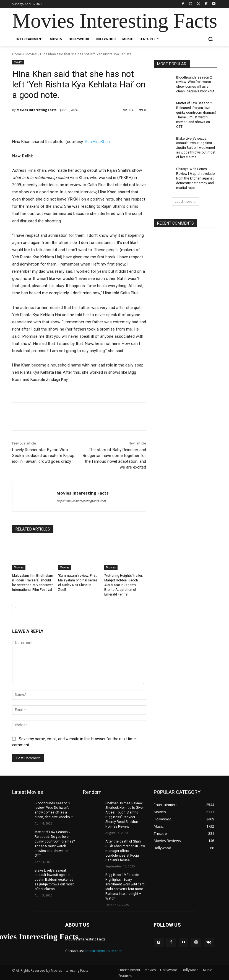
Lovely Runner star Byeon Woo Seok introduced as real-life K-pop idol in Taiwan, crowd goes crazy (43, 456)
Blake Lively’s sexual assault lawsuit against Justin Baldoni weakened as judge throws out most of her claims (196, 147)
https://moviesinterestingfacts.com (81, 501)
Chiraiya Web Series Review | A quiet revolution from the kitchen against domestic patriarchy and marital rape (196, 178)
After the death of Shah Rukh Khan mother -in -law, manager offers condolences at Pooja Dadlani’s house (125, 850)
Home (17, 54)
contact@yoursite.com (103, 950)
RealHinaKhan (97, 142)
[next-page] (24, 607)
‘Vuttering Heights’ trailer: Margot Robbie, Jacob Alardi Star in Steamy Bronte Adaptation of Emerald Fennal (124, 585)
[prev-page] (16, 607)
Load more (185, 201)
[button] (210, 39)
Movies (31, 54)
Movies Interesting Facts (37, 110)
